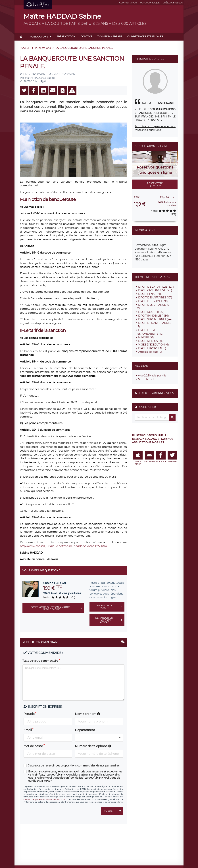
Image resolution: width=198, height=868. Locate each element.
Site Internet (146, 379)
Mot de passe (33, 746)
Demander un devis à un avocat (110, 620)
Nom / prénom (87, 714)
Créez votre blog (173, 3)
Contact (86, 36)
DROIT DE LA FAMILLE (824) (156, 287)
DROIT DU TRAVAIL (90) (153, 301)
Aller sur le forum (111, 607)
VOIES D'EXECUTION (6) (154, 345)
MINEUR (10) (146, 337)
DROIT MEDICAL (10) (151, 341)
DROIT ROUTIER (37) (151, 312)
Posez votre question (155, 184)
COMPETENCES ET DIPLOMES (145, 36)
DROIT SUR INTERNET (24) (155, 319)
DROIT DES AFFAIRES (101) (155, 298)
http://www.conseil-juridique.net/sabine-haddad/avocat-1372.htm (63, 546)
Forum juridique (150, 3)
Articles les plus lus (150, 352)
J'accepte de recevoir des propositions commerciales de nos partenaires (74, 766)
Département (85, 730)
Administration (128, 3)
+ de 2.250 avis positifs (152, 376)
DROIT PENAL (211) (150, 294)
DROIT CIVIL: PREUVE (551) (155, 290)
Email (28, 730)
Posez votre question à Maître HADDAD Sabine (57, 608)
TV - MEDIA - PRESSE (110, 36)
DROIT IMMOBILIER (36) (154, 316)
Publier (113, 811)
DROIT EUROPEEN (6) (152, 348)
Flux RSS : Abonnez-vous (156, 393)
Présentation (66, 36)
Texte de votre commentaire (40, 661)
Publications (39, 37)
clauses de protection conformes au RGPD (45, 799)
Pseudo (29, 714)
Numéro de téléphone (93, 746)
